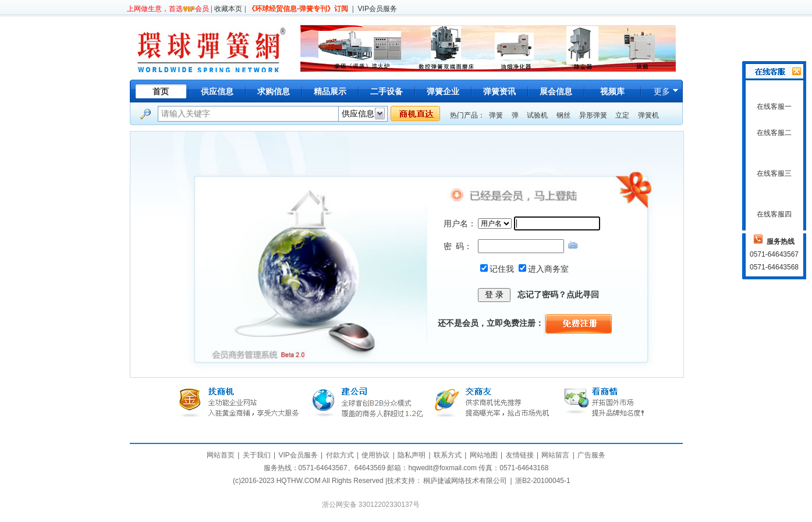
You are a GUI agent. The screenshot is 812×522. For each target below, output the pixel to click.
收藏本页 (228, 9)
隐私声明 (412, 455)
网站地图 (484, 455)
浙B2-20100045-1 (543, 481)
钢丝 (563, 115)
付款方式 (340, 455)
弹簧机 (648, 115)
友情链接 (520, 455)
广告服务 (591, 455)
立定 (622, 115)
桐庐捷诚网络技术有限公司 (465, 481)
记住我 (502, 269)
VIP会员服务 (377, 9)
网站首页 (221, 455)
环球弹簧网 (210, 48)
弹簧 (496, 115)
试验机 (537, 115)
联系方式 (448, 455)
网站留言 (555, 455)
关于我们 (257, 455)
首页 (161, 91)
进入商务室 (548, 269)
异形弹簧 (593, 115)
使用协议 (375, 455)
